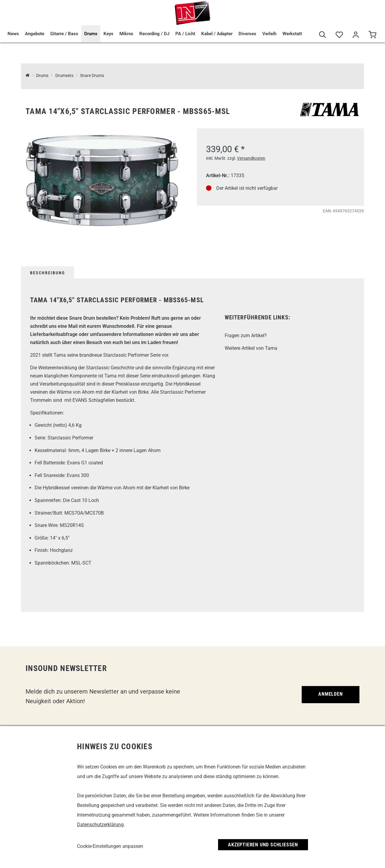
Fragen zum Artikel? (246, 336)
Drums (91, 34)
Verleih (269, 34)
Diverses (247, 34)
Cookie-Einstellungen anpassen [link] (110, 846)
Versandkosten (251, 158)
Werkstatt (292, 34)
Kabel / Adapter (217, 34)
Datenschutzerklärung (100, 825)
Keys (108, 34)
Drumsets (64, 76)
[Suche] (323, 35)
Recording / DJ (154, 34)
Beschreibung (48, 273)
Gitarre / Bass (64, 34)
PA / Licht (185, 34)
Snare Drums (92, 76)
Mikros (126, 34)
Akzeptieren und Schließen (263, 845)
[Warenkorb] (372, 35)
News (13, 34)
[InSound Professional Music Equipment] (28, 76)
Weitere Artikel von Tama (251, 348)
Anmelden (330, 694)
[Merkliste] (339, 35)
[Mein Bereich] (356, 35)
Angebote (35, 34)
